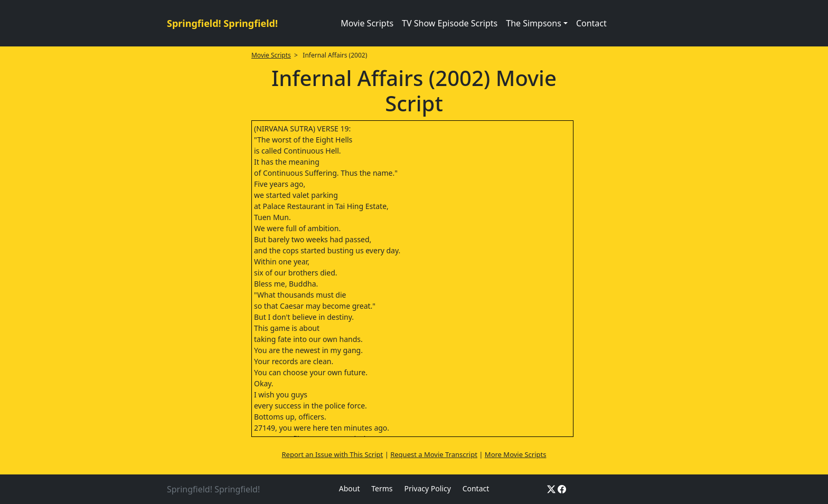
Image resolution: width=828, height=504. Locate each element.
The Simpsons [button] (534, 23)
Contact (591, 23)
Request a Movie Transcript (434, 454)
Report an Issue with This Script (333, 454)
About (350, 488)
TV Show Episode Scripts (450, 23)
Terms (382, 488)
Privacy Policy (427, 488)
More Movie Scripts (516, 454)
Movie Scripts (367, 23)
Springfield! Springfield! (222, 23)
